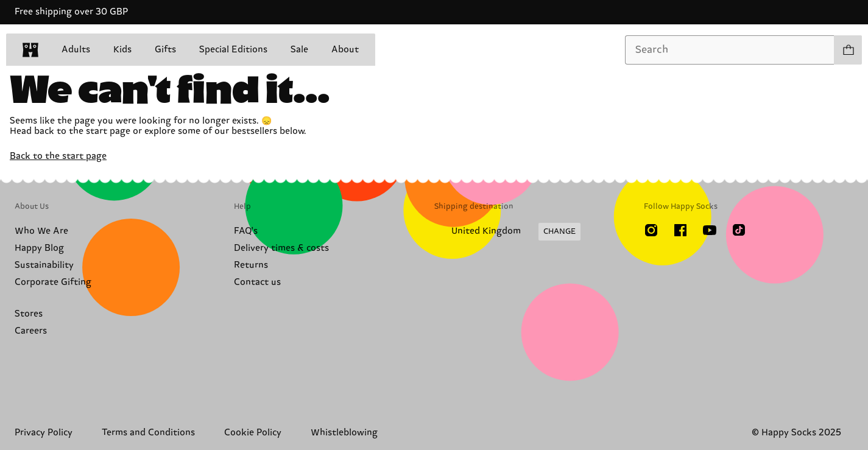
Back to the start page (58, 156)
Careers (31, 331)
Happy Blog (39, 248)
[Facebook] (680, 230)
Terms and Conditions (148, 433)
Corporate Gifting (53, 282)
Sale (299, 50)
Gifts (165, 50)
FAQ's (246, 231)
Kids (122, 50)
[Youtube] (710, 230)
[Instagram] (651, 230)
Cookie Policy (253, 433)
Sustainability (44, 265)
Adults (76, 50)
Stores (29, 314)
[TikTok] (739, 230)
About (345, 50)
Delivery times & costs (281, 248)
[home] (30, 50)
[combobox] (730, 50)
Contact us (257, 282)
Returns (251, 265)
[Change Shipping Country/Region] (507, 232)
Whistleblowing (344, 433)
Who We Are (41, 231)
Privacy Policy (44, 433)
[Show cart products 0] (848, 50)
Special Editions (233, 50)
